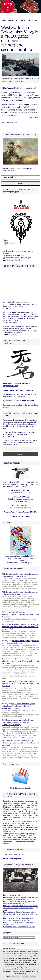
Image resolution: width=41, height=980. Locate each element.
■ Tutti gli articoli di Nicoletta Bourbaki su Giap (19, 900)
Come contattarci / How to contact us (18, 363)
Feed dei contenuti (9, 937)
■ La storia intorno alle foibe (12, 885)
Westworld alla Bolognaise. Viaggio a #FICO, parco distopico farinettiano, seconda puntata (20, 38)
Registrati (6, 931)
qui (25, 474)
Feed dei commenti (10, 940)
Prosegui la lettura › (33, 118)
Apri (4, 251)
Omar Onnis (6, 632)
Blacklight (25, 967)
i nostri (25, 374)
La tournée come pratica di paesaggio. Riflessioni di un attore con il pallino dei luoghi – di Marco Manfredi (20, 600)
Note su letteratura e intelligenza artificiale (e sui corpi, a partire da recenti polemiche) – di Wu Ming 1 (18, 679)
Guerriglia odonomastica (16, 535)
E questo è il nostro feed (20, 478)
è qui (33, 88)
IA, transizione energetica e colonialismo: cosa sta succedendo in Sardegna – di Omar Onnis (20, 587)
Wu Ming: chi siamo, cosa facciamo (18, 356)
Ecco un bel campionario (14, 831)
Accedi (5, 934)
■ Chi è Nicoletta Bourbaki (12, 868)
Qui (4, 255)
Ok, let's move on (13, 977)
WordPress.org (8, 943)
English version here (11, 359)
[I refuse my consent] (38, 964)
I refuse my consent (28, 977)
